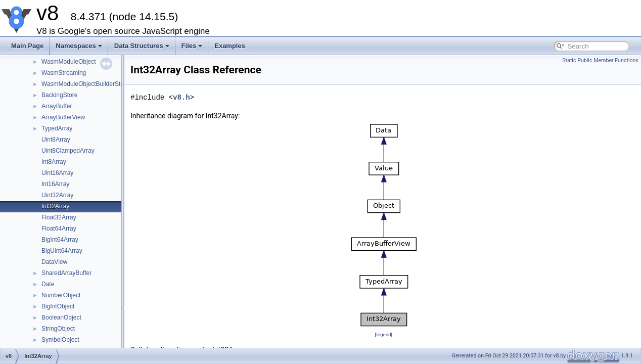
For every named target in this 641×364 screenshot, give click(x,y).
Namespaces (79, 46)
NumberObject (61, 295)
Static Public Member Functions (600, 60)
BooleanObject (61, 317)
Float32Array (59, 217)
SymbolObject (60, 340)
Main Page (27, 46)
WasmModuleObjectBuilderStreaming (92, 84)
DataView (54, 262)
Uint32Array (57, 195)
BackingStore (59, 95)
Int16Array (55, 184)
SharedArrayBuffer (66, 273)
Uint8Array (56, 140)
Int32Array (55, 206)
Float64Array (59, 229)
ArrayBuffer (57, 106)
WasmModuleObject (69, 62)
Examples (230, 46)
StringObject (58, 329)
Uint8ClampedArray (68, 151)
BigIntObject (58, 306)
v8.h (181, 97)
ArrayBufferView (63, 117)
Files (192, 46)
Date (48, 284)
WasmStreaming (64, 73)
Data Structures (142, 46)
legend (383, 334)
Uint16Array (57, 173)
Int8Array (54, 162)
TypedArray (57, 128)
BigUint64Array (62, 251)
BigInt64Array (60, 240)
